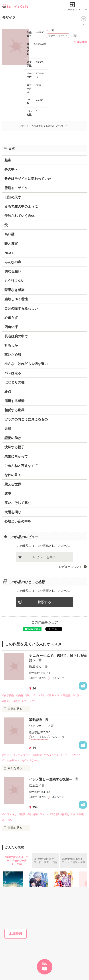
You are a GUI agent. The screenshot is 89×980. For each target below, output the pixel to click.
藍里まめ (35, 666)
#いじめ (7, 820)
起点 (8, 160)
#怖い (28, 695)
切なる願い (13, 271)
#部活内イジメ (36, 814)
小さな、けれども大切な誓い (26, 364)
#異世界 (37, 755)
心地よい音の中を (18, 521)
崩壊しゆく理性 (16, 299)
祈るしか (11, 345)
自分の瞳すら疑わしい (21, 308)
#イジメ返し (10, 814)
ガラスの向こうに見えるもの (26, 419)
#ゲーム (35, 760)
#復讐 (22, 814)
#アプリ (65, 755)
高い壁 (9, 234)
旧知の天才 (13, 197)
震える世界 (13, 484)
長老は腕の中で (16, 336)
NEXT (9, 253)
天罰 (8, 429)
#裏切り (7, 701)
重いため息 (13, 354)
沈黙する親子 (14, 447)
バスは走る (13, 373)
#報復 (80, 814)
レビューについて (71, 567)
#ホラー (77, 695)
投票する (44, 602)
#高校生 (66, 695)
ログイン (72, 9)
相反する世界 (14, 410)
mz (47, 30)
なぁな (34, 785)
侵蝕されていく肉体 (19, 216)
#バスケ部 (53, 814)
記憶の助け (13, 438)
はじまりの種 (14, 382)
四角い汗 (11, 327)
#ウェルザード (11, 760)
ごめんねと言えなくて (21, 466)
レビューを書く (44, 557)
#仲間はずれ (68, 814)
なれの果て (13, 475)
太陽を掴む (13, 512)
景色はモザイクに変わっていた (28, 179)
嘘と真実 (11, 243)
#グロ (25, 760)
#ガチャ (76, 755)
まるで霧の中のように (21, 206)
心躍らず (11, 318)
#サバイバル (51, 755)
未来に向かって (16, 456)
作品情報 (82, 42)
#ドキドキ (53, 695)
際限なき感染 (14, 290)
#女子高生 (8, 695)
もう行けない (14, 281)
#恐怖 (17, 701)
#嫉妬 (20, 695)
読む (45, 964)
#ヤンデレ (39, 695)
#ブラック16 (30, 701)
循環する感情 (14, 401)
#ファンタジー (22, 755)
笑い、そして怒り (18, 503)
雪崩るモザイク (16, 188)
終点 (8, 391)
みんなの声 (13, 262)
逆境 (8, 493)
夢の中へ (11, 169)
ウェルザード (38, 726)
